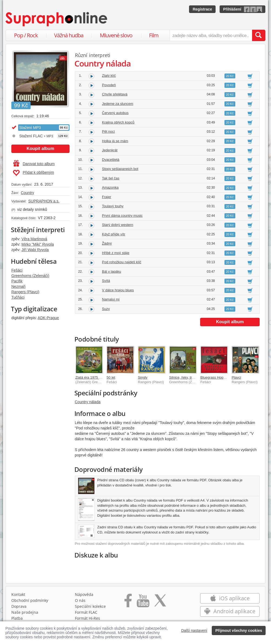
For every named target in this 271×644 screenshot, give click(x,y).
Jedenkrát (110, 150)
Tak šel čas (111, 178)
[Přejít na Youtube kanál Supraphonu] (143, 602)
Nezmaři (18, 286)
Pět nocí (108, 131)
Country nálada (88, 402)
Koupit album (40, 149)
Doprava (19, 606)
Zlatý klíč (109, 76)
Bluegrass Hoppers (215, 377)
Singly (143, 377)
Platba (17, 618)
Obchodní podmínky (30, 600)
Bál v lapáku (112, 271)
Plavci (236, 377)
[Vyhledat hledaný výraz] (259, 35)
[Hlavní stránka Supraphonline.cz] (57, 19)
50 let (111, 377)
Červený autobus (115, 113)
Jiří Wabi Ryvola (35, 250)
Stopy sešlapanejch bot (120, 169)
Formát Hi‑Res (88, 618)
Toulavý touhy (113, 206)
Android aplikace (230, 611)
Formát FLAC (86, 612)
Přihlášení (232, 9)
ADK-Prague (48, 318)
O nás (80, 600)
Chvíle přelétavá (115, 94)
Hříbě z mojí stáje (116, 253)
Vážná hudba (69, 35)
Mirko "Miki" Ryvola (38, 244)
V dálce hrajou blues (118, 290)
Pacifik (17, 281)
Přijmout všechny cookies (239, 630)
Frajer (107, 197)
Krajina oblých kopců (118, 122)
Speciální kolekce (90, 606)
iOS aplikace (230, 598)
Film (154, 35)
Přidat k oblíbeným (33, 173)
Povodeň (109, 85)
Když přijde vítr (114, 234)
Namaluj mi (111, 299)
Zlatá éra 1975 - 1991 (92, 377)
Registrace (202, 9)
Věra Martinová (34, 239)
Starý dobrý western (118, 225)
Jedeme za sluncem (118, 104)
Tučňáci (18, 297)
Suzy (106, 309)
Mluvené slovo (116, 35)
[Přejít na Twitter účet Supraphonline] (160, 602)
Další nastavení (194, 630)
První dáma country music (122, 216)
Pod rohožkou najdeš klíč (122, 262)
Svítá (106, 281)
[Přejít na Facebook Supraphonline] (128, 602)
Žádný (107, 243)
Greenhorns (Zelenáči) (30, 276)
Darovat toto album (34, 164)
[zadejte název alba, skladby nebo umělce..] (211, 35)
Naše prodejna (25, 612)
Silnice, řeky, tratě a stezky (190, 377)
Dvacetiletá (111, 160)
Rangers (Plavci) (25, 292)
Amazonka (110, 187)
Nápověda (84, 594)
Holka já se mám (115, 141)
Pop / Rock (26, 35)
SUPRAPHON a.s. (44, 201)
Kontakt (18, 594)
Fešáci (17, 270)
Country (27, 193)
